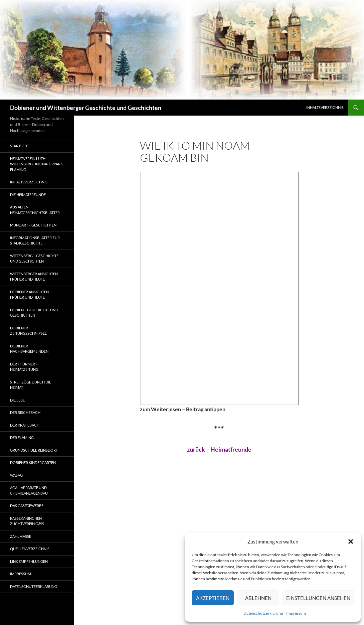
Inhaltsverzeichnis (325, 107)
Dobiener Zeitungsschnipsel (28, 331)
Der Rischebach (25, 412)
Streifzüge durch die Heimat (31, 385)
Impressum (296, 613)
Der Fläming (22, 437)
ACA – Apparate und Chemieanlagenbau (29, 490)
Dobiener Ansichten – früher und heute (31, 295)
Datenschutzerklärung (263, 613)
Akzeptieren (213, 598)
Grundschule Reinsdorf (34, 450)
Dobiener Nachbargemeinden (29, 349)
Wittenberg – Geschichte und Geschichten (34, 259)
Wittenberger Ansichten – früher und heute (35, 277)
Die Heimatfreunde (28, 195)
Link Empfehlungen (29, 561)
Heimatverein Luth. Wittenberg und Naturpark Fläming (36, 164)
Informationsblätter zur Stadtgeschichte (35, 241)
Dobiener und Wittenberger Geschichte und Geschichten (86, 108)
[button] (351, 541)
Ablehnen (258, 598)
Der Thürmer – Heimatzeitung (24, 367)
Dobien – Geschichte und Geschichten (34, 313)
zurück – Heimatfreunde (219, 449)
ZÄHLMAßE (21, 536)
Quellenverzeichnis (30, 549)
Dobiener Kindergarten (33, 462)
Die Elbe (17, 400)
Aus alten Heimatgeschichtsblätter (35, 210)
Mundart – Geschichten (33, 225)
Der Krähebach (25, 425)
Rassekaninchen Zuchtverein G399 (27, 521)
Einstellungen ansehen (318, 598)
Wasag (16, 475)
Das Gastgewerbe (27, 506)
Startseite (20, 146)
